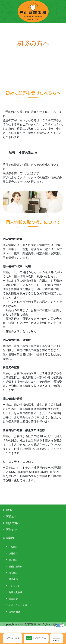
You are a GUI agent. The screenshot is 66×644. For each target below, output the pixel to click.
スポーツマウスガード (20, 605)
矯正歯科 (13, 560)
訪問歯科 (13, 573)
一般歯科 (13, 547)
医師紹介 (12, 530)
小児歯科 (13, 553)
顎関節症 (13, 599)
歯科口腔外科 (15, 567)
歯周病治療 (14, 612)
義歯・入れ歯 (15, 592)
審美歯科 (13, 579)
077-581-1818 (13, 638)
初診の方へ (13, 523)
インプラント (15, 586)
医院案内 (12, 517)
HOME (10, 510)
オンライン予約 (36, 638)
